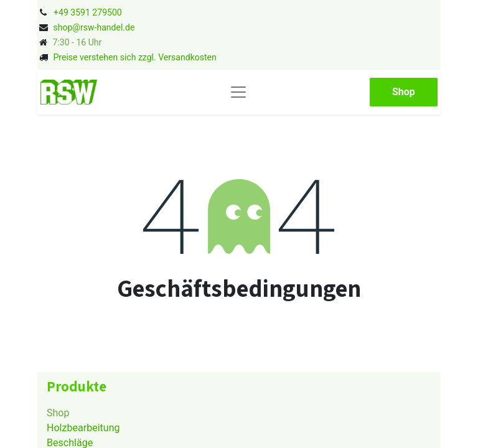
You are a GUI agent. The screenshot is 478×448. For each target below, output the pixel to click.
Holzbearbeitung (83, 428)
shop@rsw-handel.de (94, 27)
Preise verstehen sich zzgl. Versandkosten (134, 57)
